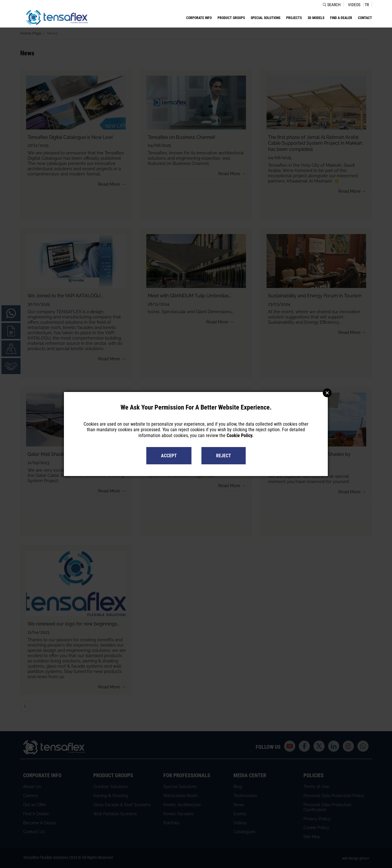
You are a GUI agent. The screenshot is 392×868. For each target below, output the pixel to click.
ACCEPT (169, 456)
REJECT (224, 456)
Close (327, 393)
